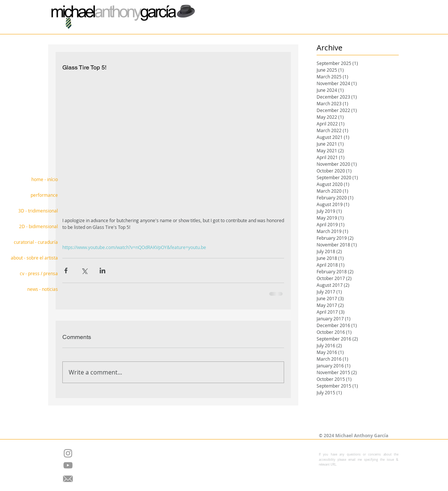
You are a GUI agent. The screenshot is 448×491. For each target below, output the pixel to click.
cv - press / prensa (39, 273)
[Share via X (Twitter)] (84, 271)
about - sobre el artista (34, 258)
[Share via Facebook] (66, 271)
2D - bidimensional (38, 226)
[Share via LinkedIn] (102, 271)
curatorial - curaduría (36, 242)
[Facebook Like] (218, 417)
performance (44, 195)
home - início (45, 179)
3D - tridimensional (38, 211)
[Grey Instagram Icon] (68, 453)
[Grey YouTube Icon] (68, 465)
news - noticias (43, 289)
